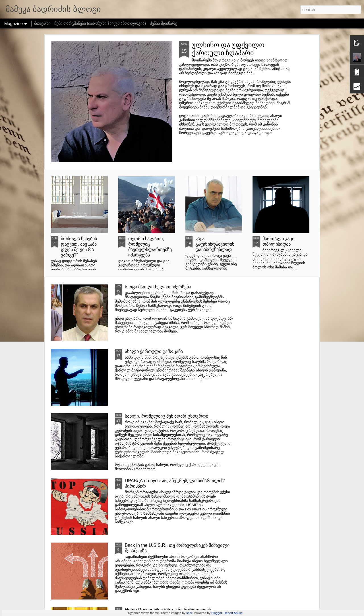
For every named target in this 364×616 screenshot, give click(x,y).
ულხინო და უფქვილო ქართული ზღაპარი (228, 49)
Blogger (217, 613)
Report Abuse (233, 613)
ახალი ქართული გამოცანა (154, 351)
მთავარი (42, 23)
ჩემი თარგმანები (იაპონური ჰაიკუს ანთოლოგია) (100, 23)
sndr (189, 613)
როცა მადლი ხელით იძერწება (158, 287)
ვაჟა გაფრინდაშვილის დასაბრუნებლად (215, 244)
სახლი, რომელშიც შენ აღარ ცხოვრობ (167, 416)
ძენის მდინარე (164, 23)
